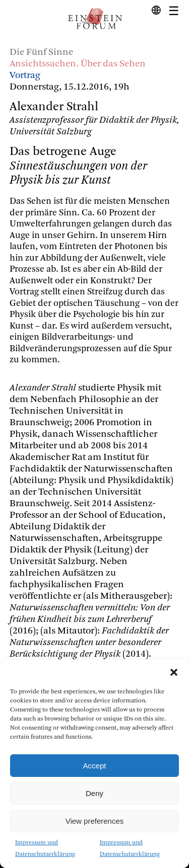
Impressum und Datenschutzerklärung (45, 849)
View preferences (95, 821)
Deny (94, 793)
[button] (174, 672)
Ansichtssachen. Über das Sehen (78, 64)
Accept (95, 766)
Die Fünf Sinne (41, 53)
